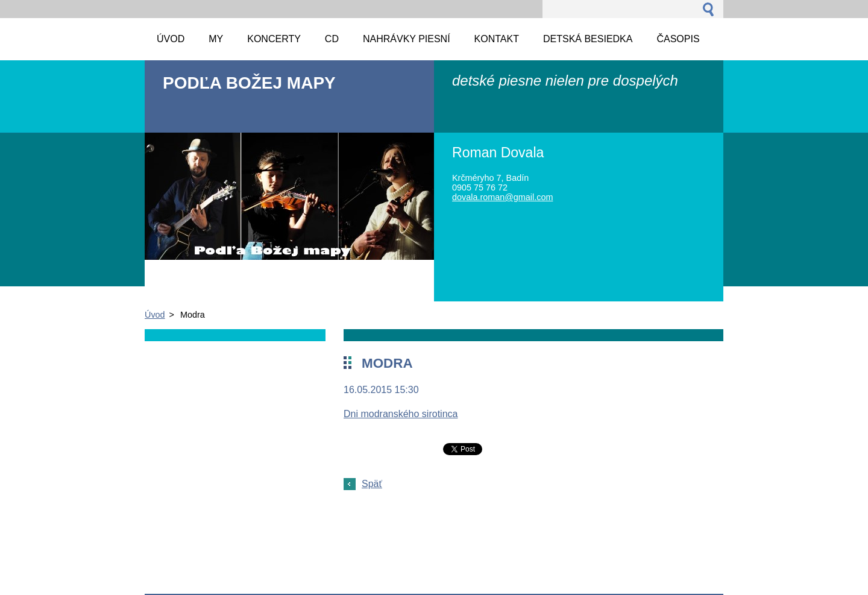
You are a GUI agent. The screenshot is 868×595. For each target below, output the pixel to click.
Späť (372, 484)
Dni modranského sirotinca (401, 414)
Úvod (155, 315)
